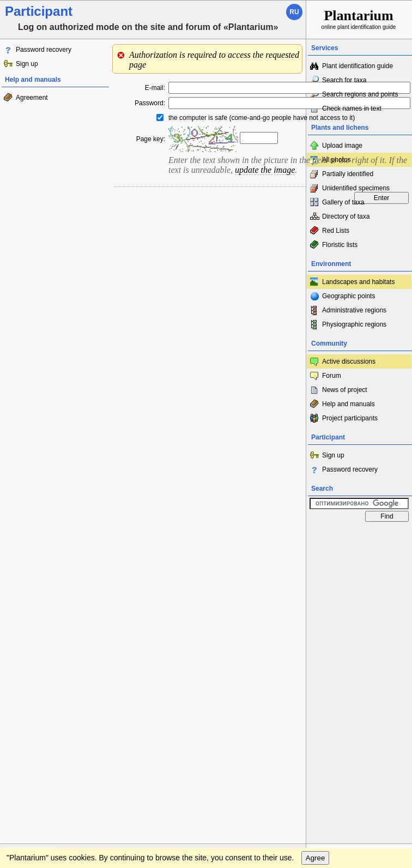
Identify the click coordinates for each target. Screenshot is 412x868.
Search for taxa (344, 80)
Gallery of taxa (343, 202)
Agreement (32, 98)
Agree (316, 858)
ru (294, 12)
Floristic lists (340, 245)
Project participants (350, 418)
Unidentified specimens (356, 188)
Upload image (342, 146)
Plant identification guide (358, 66)
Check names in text (352, 108)
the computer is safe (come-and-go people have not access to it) (262, 118)
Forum (332, 376)
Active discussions (349, 361)
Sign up (27, 64)
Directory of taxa (346, 216)
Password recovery (44, 50)
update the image (265, 170)
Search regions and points (360, 94)
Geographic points (349, 296)
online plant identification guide (359, 19)
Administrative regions (354, 310)
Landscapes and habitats (358, 282)
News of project (345, 390)
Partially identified (348, 174)
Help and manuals (349, 404)
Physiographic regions (354, 324)
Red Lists (336, 231)
